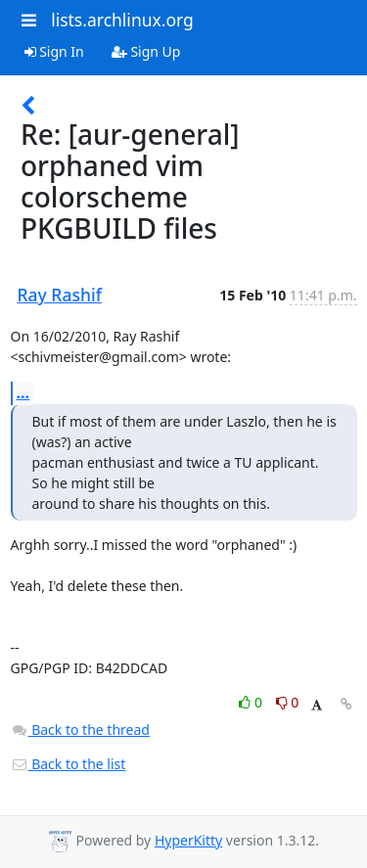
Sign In (54, 51)
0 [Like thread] (252, 702)
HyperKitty (188, 840)
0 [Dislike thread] (288, 702)
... (23, 392)
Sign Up (146, 51)
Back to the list (69, 764)
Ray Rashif (60, 295)
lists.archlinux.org (122, 20)
